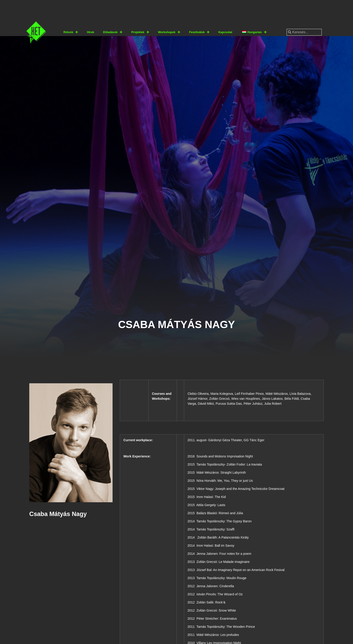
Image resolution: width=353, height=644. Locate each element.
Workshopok (169, 32)
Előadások (113, 32)
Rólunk (71, 32)
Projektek (140, 32)
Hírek (91, 32)
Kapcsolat (225, 32)
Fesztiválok (199, 32)
